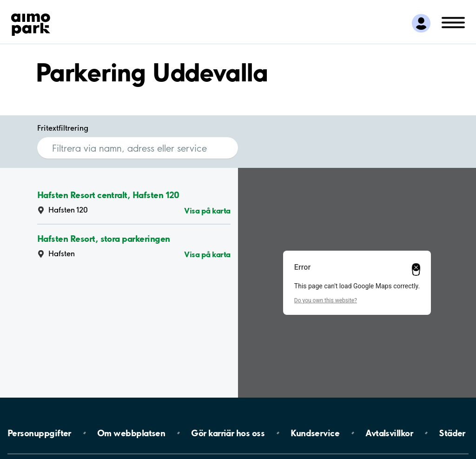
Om (131, 433)
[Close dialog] (416, 267)
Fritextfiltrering (63, 128)
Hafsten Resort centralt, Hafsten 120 (108, 195)
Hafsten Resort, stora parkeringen (104, 238)
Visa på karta (207, 211)
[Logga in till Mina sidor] (421, 23)
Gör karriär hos (228, 433)
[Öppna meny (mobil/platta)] (453, 22)
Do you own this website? (326, 300)
